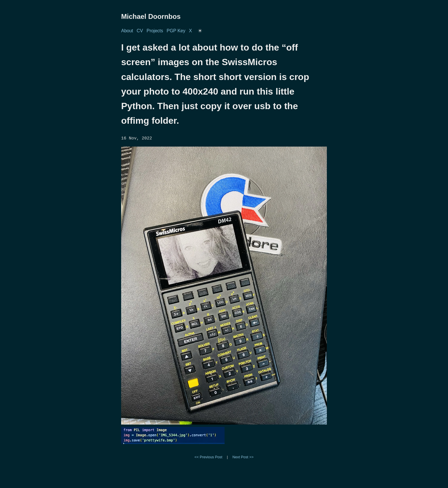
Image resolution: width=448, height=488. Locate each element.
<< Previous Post (208, 457)
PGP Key (176, 31)
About (127, 31)
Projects (155, 31)
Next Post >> (243, 457)
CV (140, 31)
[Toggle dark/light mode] (200, 31)
